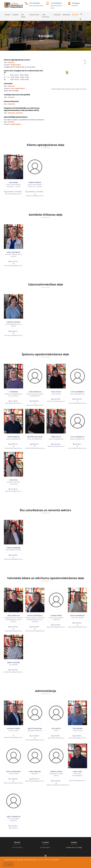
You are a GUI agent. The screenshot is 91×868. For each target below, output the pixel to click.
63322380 (11, 113)
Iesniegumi (66, 15)
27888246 (13, 779)
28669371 (35, 444)
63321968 (13, 555)
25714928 (13, 401)
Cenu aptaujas (46, 16)
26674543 (19, 113)
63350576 (34, 779)
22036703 (13, 444)
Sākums (7, 15)
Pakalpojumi (34, 15)
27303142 (13, 826)
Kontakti (75, 15)
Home (41, 41)
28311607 (77, 444)
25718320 (13, 489)
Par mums (23, 16)
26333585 (56, 399)
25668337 (35, 401)
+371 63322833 (56, 3)
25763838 (56, 781)
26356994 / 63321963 (13, 192)
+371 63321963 (35, 3)
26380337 (13, 331)
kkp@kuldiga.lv (45, 847)
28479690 (13, 627)
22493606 (34, 736)
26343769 (77, 399)
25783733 (13, 262)
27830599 (13, 670)
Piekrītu (9, 864)
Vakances (57, 15)
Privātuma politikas (43, 860)
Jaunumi (15, 15)
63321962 (56, 736)
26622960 (56, 444)
